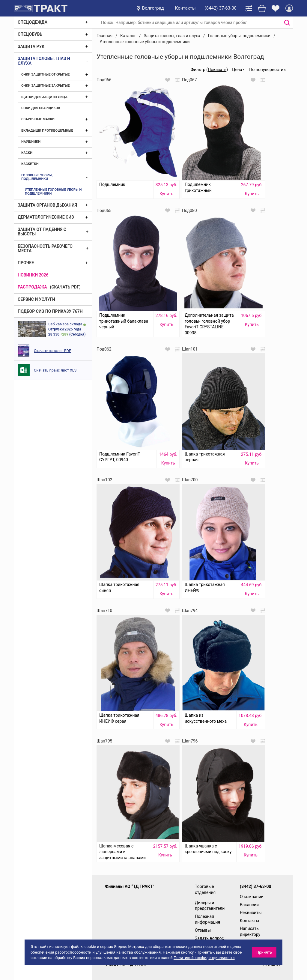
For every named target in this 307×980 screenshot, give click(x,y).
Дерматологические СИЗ (46, 217)
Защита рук (31, 46)
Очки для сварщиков (41, 108)
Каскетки (30, 164)
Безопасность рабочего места (45, 248)
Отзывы (203, 930)
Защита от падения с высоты (42, 232)
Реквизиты (251, 913)
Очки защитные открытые (45, 75)
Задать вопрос (209, 938)
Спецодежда (33, 22)
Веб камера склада (65, 324)
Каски (27, 153)
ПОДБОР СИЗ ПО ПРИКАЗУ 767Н (50, 311)
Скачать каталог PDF (52, 351)
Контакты (185, 8)
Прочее (26, 263)
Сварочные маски (38, 119)
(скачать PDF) (65, 287)
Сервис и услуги (36, 299)
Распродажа (32, 287)
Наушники (31, 142)
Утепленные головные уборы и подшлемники (53, 191)
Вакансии (249, 905)
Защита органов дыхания (47, 205)
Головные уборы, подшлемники (37, 177)
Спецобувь (30, 34)
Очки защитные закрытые (45, 86)
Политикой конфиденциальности (204, 958)
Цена (237, 70)
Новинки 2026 (33, 275)
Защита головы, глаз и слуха (44, 61)
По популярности (266, 70)
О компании (252, 897)
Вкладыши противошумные (47, 131)
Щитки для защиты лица (44, 97)
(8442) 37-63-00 (221, 8)
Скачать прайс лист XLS (55, 370)
